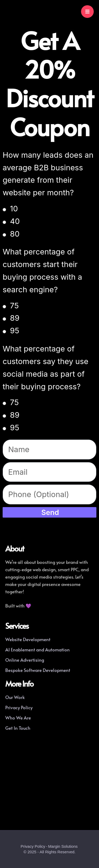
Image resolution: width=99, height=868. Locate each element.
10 (14, 209)
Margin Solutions (63, 846)
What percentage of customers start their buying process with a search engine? (42, 271)
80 (15, 234)
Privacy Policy (33, 846)
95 (15, 331)
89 (15, 318)
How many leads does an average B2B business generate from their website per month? (48, 174)
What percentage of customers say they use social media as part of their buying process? (46, 368)
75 (14, 306)
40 (15, 221)
